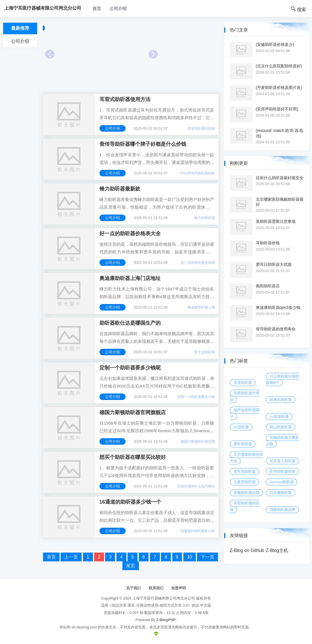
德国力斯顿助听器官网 (198, 442)
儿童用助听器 (245, 482)
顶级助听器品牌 (282, 510)
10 (190, 557)
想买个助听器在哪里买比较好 (133, 457)
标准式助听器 (281, 400)
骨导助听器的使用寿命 (276, 329)
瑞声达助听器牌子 (245, 413)
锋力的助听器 (205, 218)
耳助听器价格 (268, 243)
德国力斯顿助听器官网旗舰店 (133, 412)
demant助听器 (282, 482)
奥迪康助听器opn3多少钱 (278, 307)
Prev (50, 54)
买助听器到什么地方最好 (196, 486)
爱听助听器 (243, 444)
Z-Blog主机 (277, 550)
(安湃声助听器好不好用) (277, 109)
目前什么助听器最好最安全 (280, 178)
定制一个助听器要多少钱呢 (130, 368)
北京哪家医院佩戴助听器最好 (280, 202)
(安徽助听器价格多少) (275, 44)
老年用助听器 (245, 471)
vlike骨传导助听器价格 (197, 173)
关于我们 (133, 588)
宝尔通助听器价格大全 (246, 458)
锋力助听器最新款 (120, 189)
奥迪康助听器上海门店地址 (130, 278)
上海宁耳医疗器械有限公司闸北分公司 (164, 598)
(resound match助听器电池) (280, 133)
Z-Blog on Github (247, 550)
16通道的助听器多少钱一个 (130, 502)
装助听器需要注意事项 (276, 221)
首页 (97, 8)
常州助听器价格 (282, 471)
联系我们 (156, 588)
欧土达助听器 (205, 352)
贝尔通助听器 (281, 493)
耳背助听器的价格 (201, 129)
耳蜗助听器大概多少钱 (282, 441)
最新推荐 (20, 28)
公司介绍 (118, 8)
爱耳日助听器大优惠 (274, 264)
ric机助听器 (279, 417)
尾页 (131, 566)
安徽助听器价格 (246, 493)
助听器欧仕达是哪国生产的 (130, 323)
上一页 (71, 557)
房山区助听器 (281, 427)
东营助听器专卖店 (245, 396)
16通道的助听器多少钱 (197, 531)
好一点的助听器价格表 (198, 263)
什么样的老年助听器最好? (282, 379)
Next (153, 54)
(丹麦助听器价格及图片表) (279, 87)
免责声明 (179, 588)
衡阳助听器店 (268, 286)
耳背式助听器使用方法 (125, 99)
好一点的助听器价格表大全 (130, 234)
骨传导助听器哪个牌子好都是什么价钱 (143, 144)
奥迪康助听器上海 (201, 307)
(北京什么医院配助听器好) (279, 66)
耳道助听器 (243, 383)
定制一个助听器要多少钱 (196, 397)
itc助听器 (241, 427)
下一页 (207, 557)
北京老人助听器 (282, 461)
